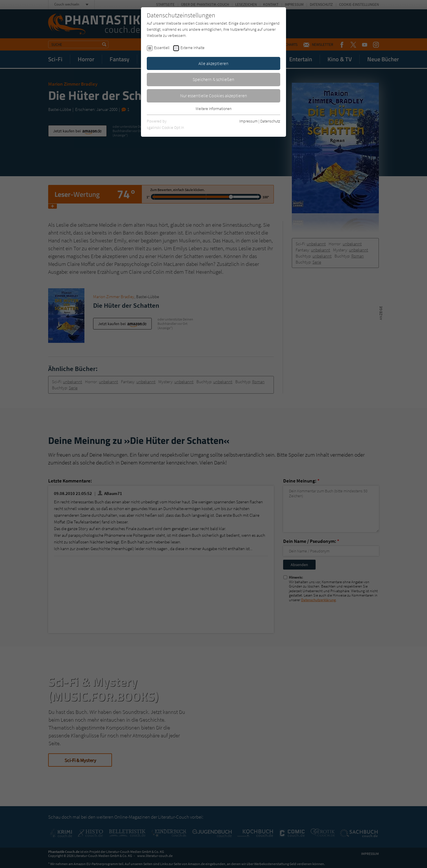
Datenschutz (270, 121)
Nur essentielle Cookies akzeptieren (214, 96)
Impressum (248, 121)
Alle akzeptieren (213, 63)
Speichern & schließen (213, 79)
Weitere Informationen (213, 109)
